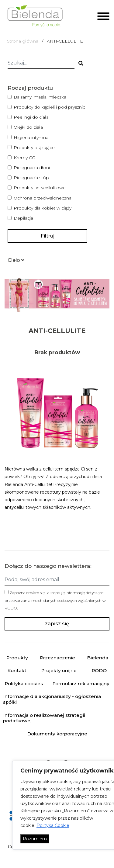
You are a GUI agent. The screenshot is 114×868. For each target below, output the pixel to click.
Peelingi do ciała (31, 117)
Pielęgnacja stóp (31, 178)
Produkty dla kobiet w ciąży (43, 208)
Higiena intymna (31, 137)
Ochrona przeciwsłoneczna (43, 198)
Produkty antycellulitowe (40, 188)
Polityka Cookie (53, 825)
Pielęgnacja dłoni (32, 168)
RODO (11, 608)
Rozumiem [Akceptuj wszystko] (35, 839)
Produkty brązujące (34, 148)
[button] (16, 260)
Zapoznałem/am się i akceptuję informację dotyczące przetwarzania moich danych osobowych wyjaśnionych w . (55, 600)
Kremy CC (24, 158)
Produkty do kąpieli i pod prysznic (49, 107)
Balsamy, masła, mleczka (40, 97)
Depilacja (23, 218)
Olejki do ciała (28, 127)
